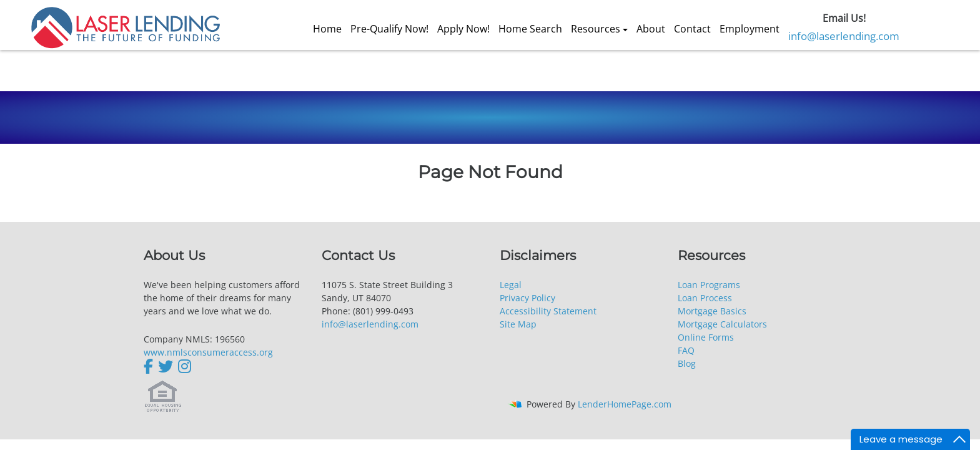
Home (327, 29)
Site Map (518, 324)
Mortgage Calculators (722, 324)
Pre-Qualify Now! (389, 29)
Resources (596, 29)
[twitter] (166, 366)
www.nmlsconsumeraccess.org (208, 352)
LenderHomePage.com (625, 404)
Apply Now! (463, 29)
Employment (750, 29)
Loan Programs (709, 285)
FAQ (686, 350)
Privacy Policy (527, 298)
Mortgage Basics (712, 311)
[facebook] (150, 366)
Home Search (530, 29)
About (651, 29)
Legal (511, 285)
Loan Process (705, 298)
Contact (692, 29)
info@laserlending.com (844, 36)
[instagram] (185, 366)
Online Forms (706, 337)
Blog (687, 363)
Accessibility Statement (548, 311)
